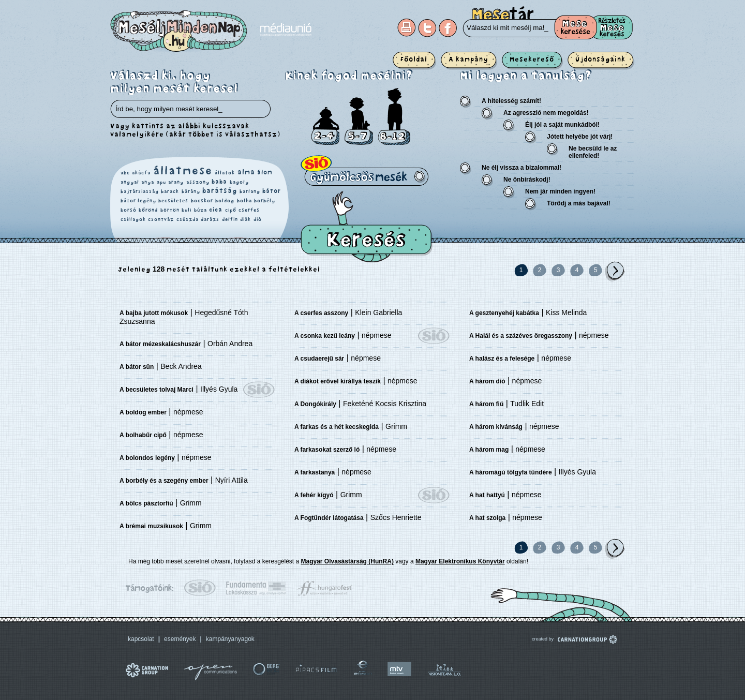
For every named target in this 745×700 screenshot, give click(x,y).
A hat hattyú (487, 495)
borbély (265, 201)
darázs (210, 219)
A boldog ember (143, 412)
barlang (250, 191)
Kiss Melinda (566, 312)
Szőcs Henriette (396, 517)
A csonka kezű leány (325, 336)
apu (161, 182)
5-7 (359, 121)
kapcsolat (141, 639)
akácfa (141, 173)
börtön (170, 210)
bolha (244, 201)
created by (561, 639)
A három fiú (486, 404)
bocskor (202, 201)
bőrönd (148, 210)
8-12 (394, 116)
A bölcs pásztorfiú (146, 503)
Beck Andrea (181, 366)
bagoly (239, 182)
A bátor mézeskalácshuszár (160, 344)
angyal (130, 182)
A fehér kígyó (314, 495)
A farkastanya (315, 472)
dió (258, 219)
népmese (188, 412)
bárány (191, 191)
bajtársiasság (140, 191)
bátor (272, 191)
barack (170, 191)
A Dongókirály (315, 404)
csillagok (133, 219)
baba (219, 182)
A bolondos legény (147, 458)
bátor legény (138, 201)
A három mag (489, 450)
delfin (230, 219)
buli (187, 210)
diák (245, 219)
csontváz (161, 219)
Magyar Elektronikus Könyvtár (460, 561)
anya (148, 182)
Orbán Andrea (230, 344)
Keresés (367, 227)
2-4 (325, 126)
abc (125, 173)
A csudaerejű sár (319, 359)
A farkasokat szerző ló (327, 450)
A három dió (487, 381)
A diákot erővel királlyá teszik (338, 381)
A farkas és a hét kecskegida (337, 427)
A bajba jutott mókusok (154, 313)
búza (200, 210)
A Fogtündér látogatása (329, 518)
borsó (129, 210)
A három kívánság (496, 427)
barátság (220, 191)
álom (265, 173)
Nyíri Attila (232, 480)
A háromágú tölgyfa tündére (511, 472)
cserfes (249, 210)
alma (246, 172)
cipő (231, 210)
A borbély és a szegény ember (164, 481)
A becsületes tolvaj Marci (157, 390)
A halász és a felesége (502, 359)
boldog (225, 201)
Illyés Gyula (219, 389)
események (180, 639)
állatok (225, 173)
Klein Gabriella (378, 312)
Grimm (191, 503)
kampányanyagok (230, 639)
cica (216, 210)
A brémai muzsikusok (151, 526)
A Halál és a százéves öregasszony (521, 336)
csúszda (188, 219)
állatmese (183, 171)
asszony (198, 182)
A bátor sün (137, 367)
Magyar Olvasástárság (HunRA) (347, 561)
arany (176, 182)
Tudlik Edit (527, 404)
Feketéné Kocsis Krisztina (385, 404)
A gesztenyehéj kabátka (504, 313)
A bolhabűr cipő (143, 435)
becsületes (173, 201)
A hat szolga (487, 518)
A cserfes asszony (321, 313)
